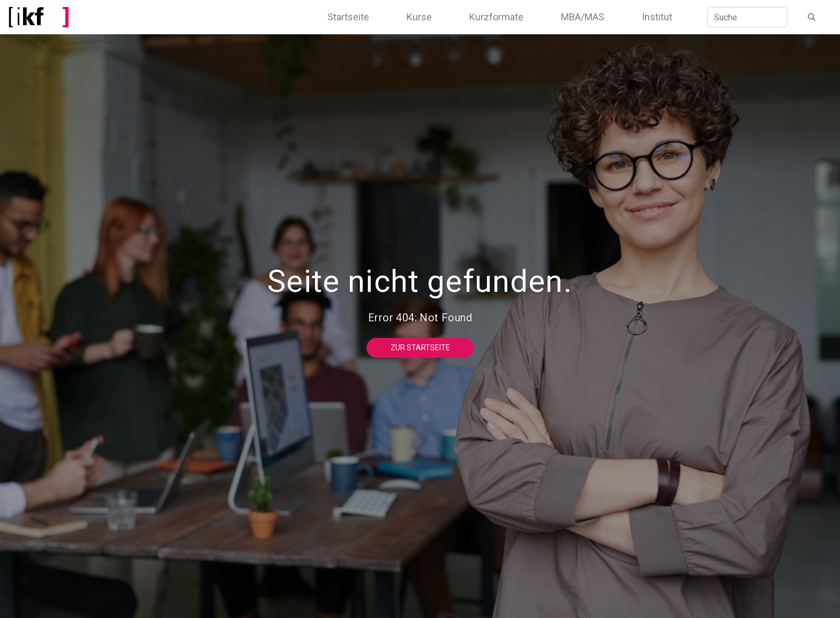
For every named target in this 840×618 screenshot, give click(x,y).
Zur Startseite (420, 348)
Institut (657, 17)
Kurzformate (496, 17)
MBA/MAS (583, 17)
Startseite (348, 17)
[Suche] (747, 17)
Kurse (419, 17)
